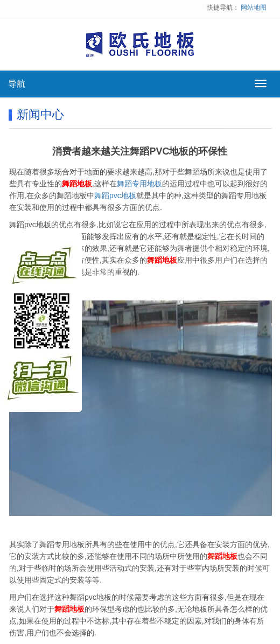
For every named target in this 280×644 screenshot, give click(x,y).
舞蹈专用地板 (139, 184)
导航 (17, 84)
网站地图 (254, 8)
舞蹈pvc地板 (115, 195)
